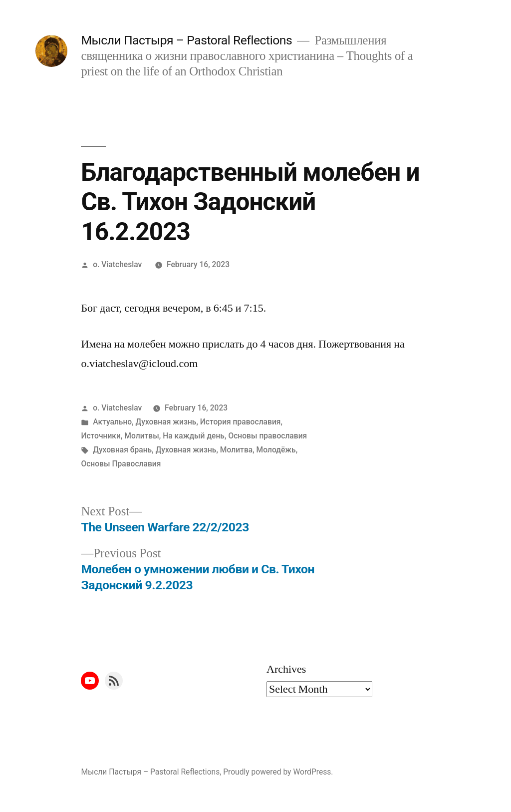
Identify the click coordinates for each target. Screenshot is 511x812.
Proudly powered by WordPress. (278, 772)
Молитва (236, 450)
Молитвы (141, 436)
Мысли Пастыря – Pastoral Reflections (186, 40)
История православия (241, 422)
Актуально (112, 422)
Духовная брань (122, 450)
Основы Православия (121, 464)
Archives (286, 669)
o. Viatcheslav (117, 264)
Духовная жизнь (166, 422)
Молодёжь (276, 450)
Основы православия (267, 436)
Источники (101, 436)
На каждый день (194, 436)
